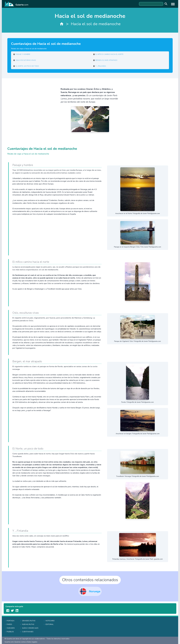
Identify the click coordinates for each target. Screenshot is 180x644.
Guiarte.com (9, 642)
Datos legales (32, 642)
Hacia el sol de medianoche (96, 24)
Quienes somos (20, 642)
